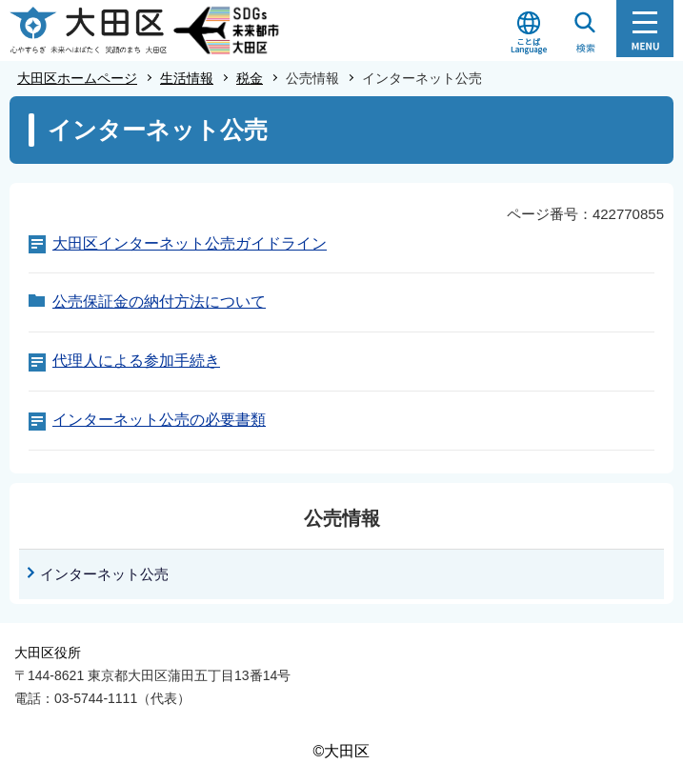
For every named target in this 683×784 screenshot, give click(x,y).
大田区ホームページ (77, 78)
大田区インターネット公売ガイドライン (190, 243)
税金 (250, 78)
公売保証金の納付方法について (159, 302)
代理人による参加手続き (136, 361)
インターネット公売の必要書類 (159, 420)
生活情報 (187, 78)
